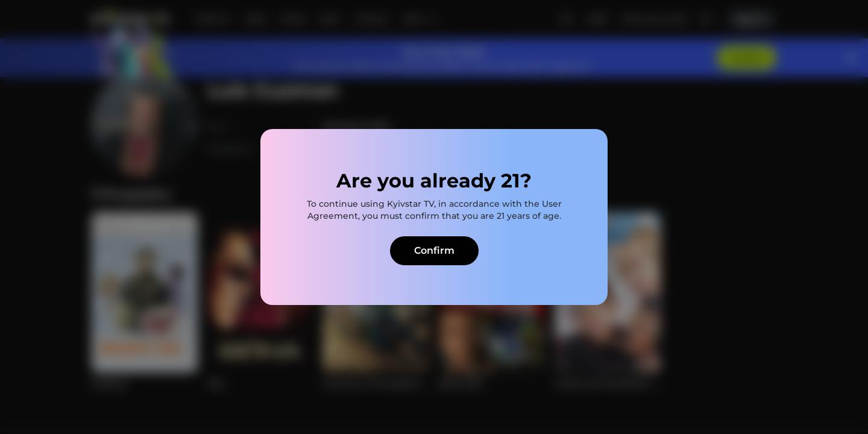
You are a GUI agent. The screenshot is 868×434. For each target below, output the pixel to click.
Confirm (434, 250)
